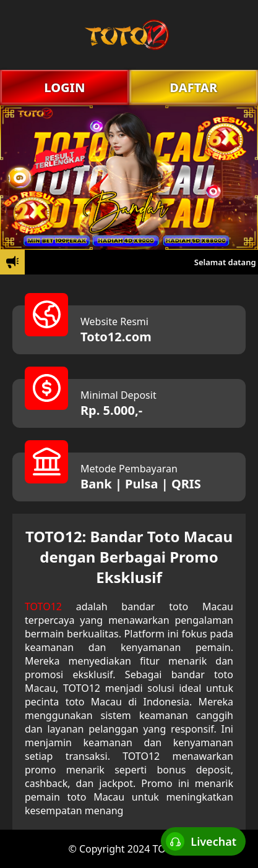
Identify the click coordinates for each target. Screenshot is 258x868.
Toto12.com (116, 337)
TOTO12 (43, 606)
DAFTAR (193, 87)
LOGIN (64, 87)
